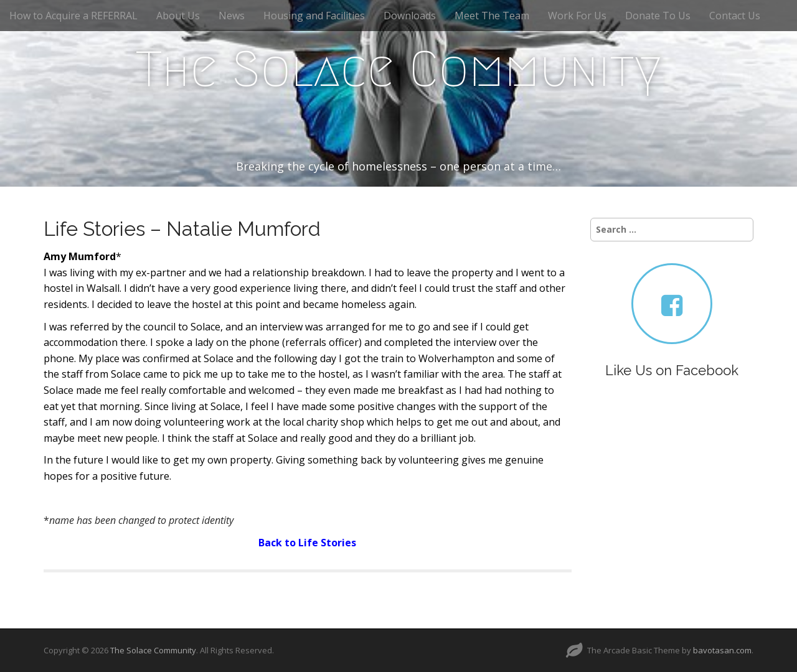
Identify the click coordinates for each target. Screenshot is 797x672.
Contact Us (735, 16)
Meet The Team (492, 16)
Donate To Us (658, 16)
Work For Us (577, 16)
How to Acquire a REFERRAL (73, 16)
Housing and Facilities (314, 16)
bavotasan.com (722, 650)
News (232, 16)
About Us (178, 16)
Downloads (410, 16)
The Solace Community (398, 69)
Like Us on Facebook (672, 370)
